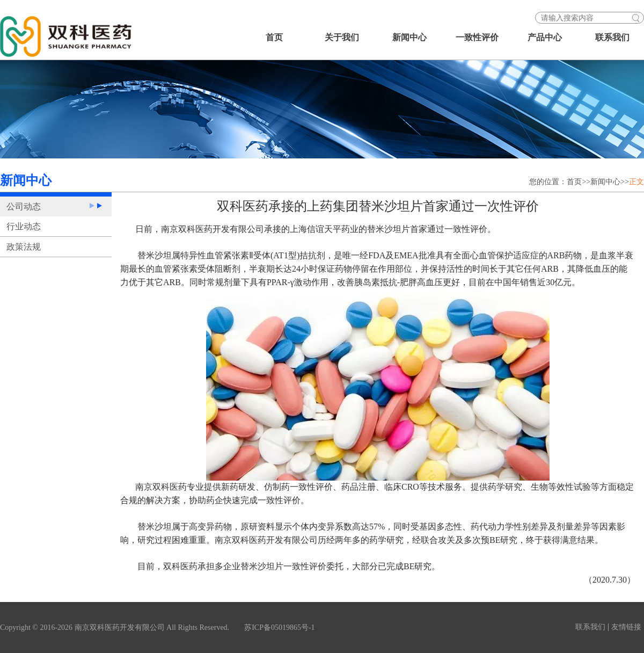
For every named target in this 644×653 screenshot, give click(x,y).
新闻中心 (409, 37)
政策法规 (24, 247)
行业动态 (24, 226)
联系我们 (612, 37)
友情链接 (626, 627)
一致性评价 (477, 37)
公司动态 (24, 206)
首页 (274, 37)
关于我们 (342, 37)
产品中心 (545, 37)
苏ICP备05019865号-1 (279, 627)
